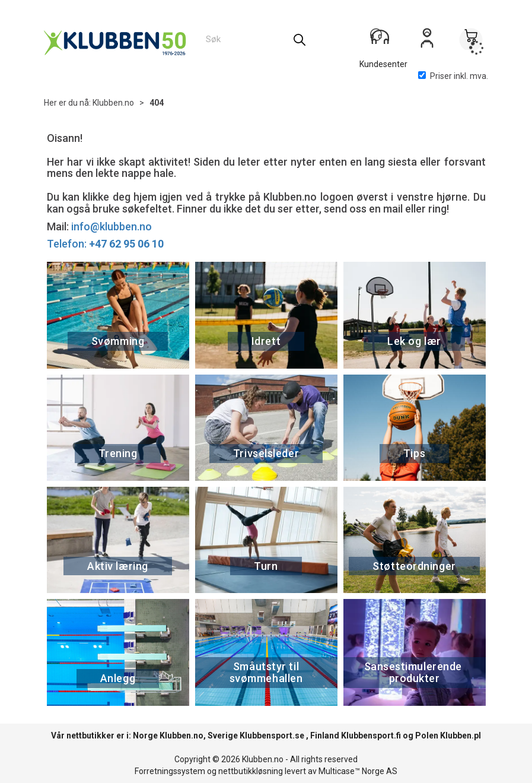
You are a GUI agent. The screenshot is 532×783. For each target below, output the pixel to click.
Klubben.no (113, 103)
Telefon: (105, 244)
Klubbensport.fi (371, 736)
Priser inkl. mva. (453, 76)
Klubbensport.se (272, 736)
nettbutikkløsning (251, 771)
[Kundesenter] (383, 41)
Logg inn (427, 42)
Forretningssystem (170, 771)
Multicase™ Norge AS (358, 771)
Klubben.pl (461, 736)
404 (157, 103)
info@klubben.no (112, 226)
